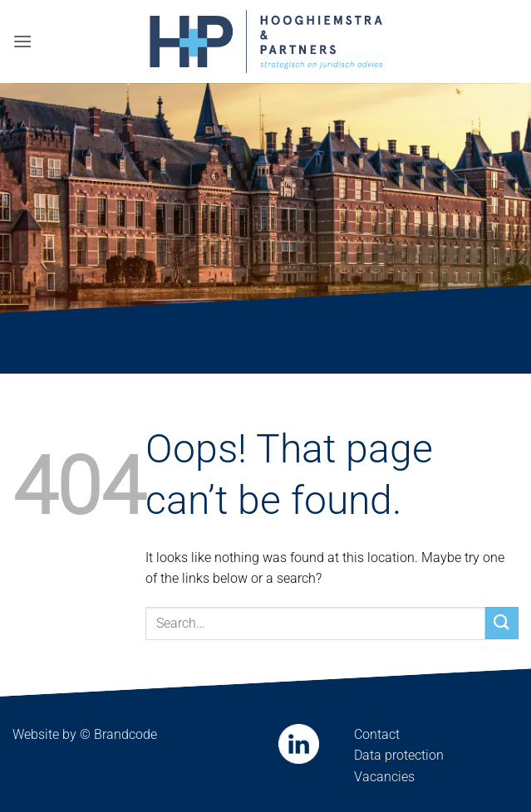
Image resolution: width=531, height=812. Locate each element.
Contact (377, 734)
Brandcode (125, 734)
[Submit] (502, 623)
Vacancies (384, 777)
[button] (22, 41)
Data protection (399, 755)
